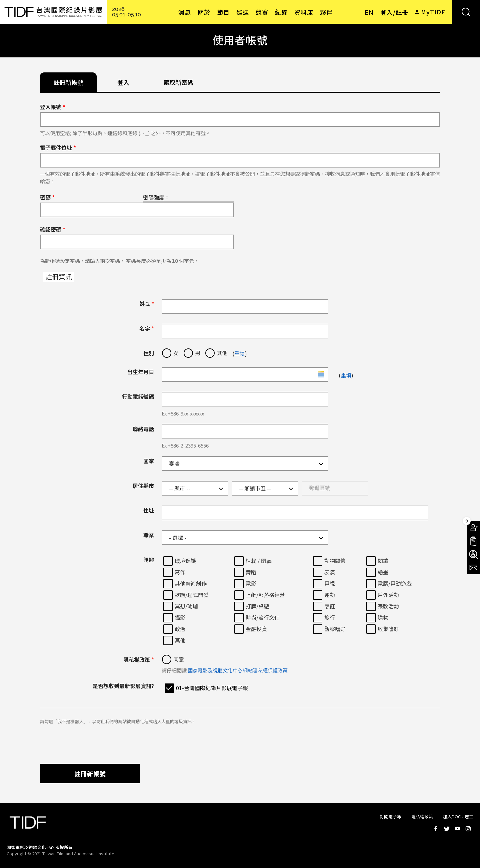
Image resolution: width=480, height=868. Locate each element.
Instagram (468, 829)
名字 (147, 328)
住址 (149, 510)
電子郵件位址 (58, 148)
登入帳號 (53, 107)
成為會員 (473, 528)
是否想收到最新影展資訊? (123, 686)
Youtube (457, 829)
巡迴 (243, 12)
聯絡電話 (143, 429)
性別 (149, 353)
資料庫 (304, 12)
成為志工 (473, 554)
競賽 (262, 12)
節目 (223, 12)
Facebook (436, 829)
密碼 (47, 197)
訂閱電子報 (390, 816)
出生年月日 (141, 372)
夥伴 (326, 12)
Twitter (447, 829)
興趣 (149, 560)
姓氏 (147, 304)
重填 (240, 353)
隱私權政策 (139, 659)
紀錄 (281, 12)
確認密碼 (53, 229)
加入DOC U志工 (458, 816)
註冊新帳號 (90, 774)
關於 (204, 12)
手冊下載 (473, 541)
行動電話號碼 (138, 396)
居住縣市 (143, 486)
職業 (149, 535)
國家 (149, 461)
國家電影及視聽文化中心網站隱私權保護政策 (238, 670)
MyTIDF (433, 12)
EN (369, 12)
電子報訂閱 (473, 568)
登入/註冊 (394, 12)
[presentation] (91, 741)
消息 (185, 12)
